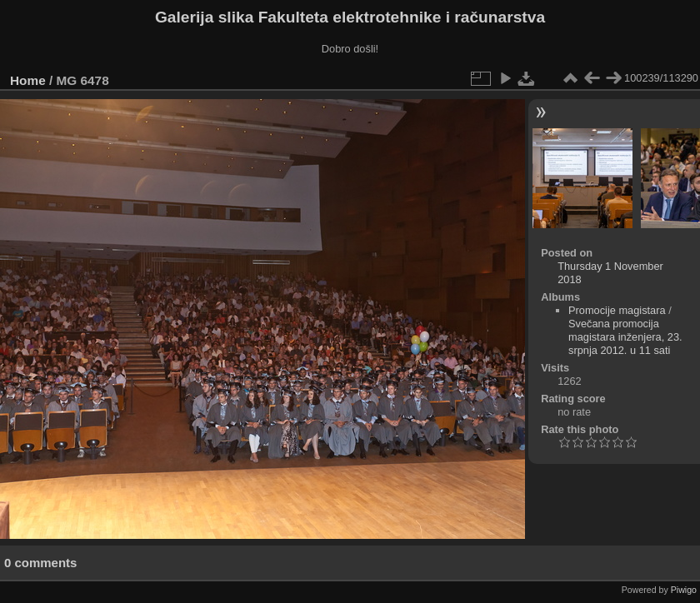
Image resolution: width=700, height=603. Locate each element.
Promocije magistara (617, 310)
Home (28, 80)
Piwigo (684, 590)
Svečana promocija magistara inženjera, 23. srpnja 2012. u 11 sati (625, 337)
